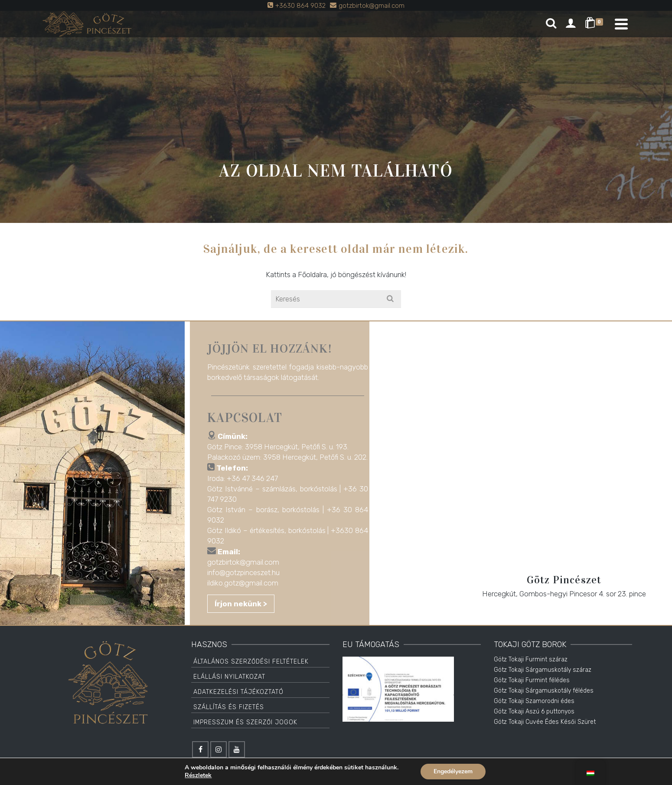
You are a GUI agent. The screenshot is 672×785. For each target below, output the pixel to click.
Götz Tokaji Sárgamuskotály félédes (544, 691)
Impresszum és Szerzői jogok (245, 722)
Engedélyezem (453, 771)
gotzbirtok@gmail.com (247, 562)
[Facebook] (200, 749)
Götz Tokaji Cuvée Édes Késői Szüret (545, 722)
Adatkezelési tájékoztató (238, 692)
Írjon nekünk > (245, 604)
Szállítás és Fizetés (229, 707)
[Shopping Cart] (595, 24)
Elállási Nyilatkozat (229, 677)
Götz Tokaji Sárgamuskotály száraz (543, 670)
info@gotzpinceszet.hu (247, 572)
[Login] (571, 24)
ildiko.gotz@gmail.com (247, 583)
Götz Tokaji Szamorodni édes (534, 701)
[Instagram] (219, 749)
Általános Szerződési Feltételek (251, 662)
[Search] (551, 24)
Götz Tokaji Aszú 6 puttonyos (534, 711)
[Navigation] (621, 24)
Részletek (198, 775)
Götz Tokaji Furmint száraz (531, 659)
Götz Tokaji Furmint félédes (532, 680)
